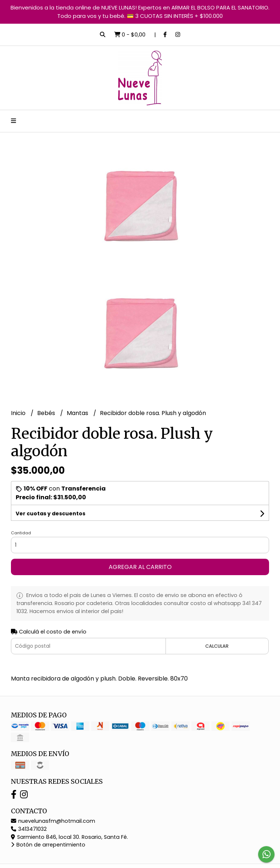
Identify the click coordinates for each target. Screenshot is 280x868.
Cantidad (21, 533)
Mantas (78, 413)
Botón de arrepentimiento (48, 845)
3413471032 (29, 829)
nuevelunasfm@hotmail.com (53, 821)
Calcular (217, 646)
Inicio (19, 413)
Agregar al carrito (140, 567)
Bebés (47, 413)
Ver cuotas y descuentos (50, 514)
